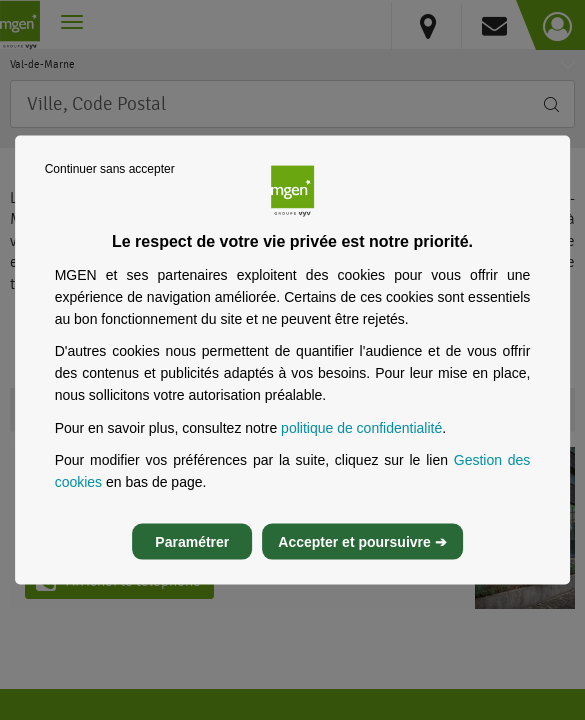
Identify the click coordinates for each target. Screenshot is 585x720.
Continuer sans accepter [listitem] (110, 169)
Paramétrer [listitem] (192, 541)
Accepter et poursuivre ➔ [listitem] (362, 541)
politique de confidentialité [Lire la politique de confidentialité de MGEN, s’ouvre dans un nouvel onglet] (361, 427)
